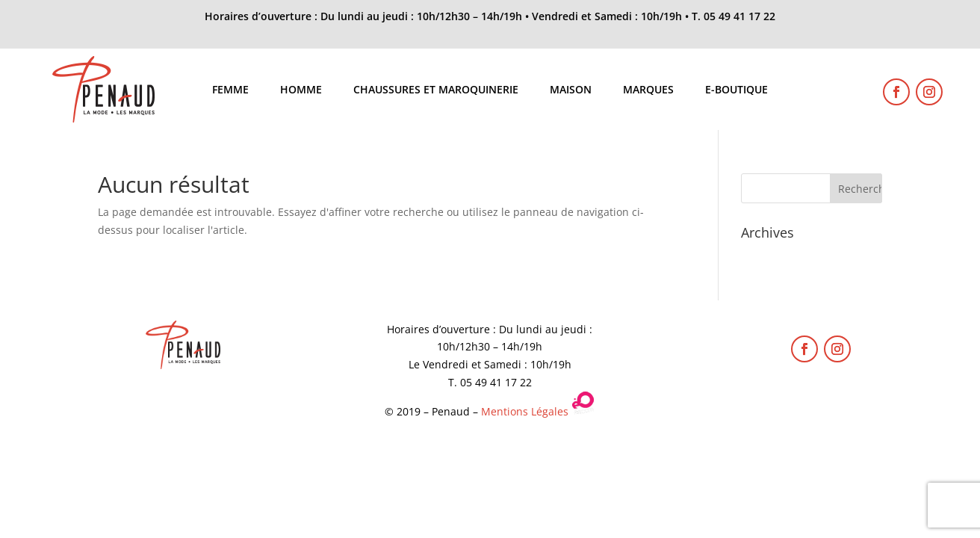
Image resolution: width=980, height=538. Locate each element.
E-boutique (736, 90)
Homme (301, 90)
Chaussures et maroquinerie (436, 90)
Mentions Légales (525, 411)
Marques (648, 90)
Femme (230, 90)
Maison (571, 90)
